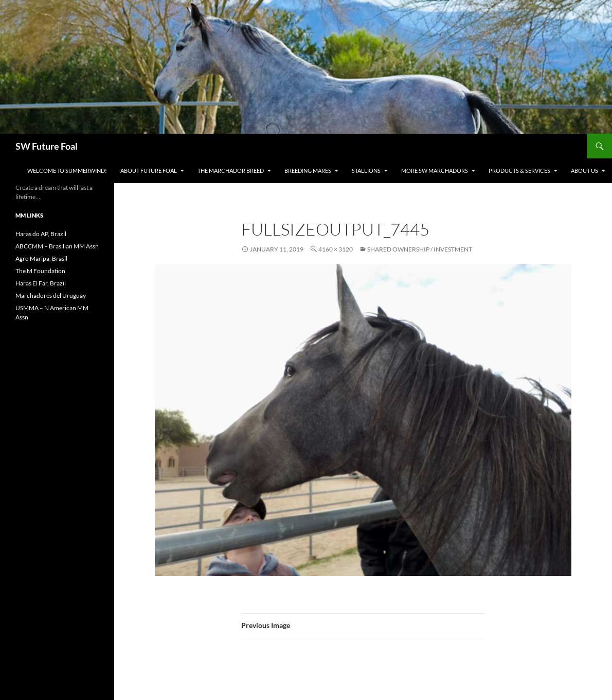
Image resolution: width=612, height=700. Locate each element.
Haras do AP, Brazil (41, 234)
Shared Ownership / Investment (420, 249)
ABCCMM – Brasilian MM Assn (57, 246)
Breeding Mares (308, 170)
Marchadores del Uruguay (51, 295)
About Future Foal (149, 170)
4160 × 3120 (336, 249)
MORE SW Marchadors (435, 170)
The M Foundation (40, 271)
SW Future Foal (47, 146)
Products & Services (519, 170)
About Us (584, 170)
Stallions (366, 170)
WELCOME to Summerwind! (67, 170)
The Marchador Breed (231, 170)
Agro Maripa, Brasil (41, 258)
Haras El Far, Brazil (41, 283)
